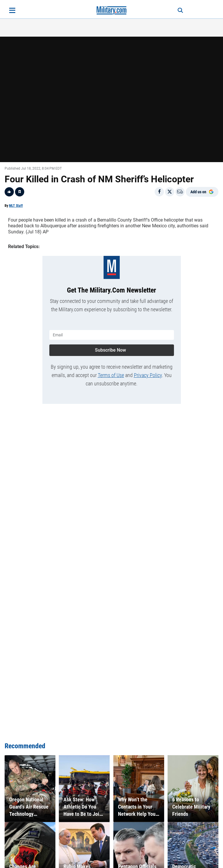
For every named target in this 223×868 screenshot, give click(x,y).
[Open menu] (12, 10)
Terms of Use (111, 375)
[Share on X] (170, 192)
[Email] (180, 192)
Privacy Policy (148, 375)
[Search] (180, 10)
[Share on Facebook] (159, 192)
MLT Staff (16, 206)
